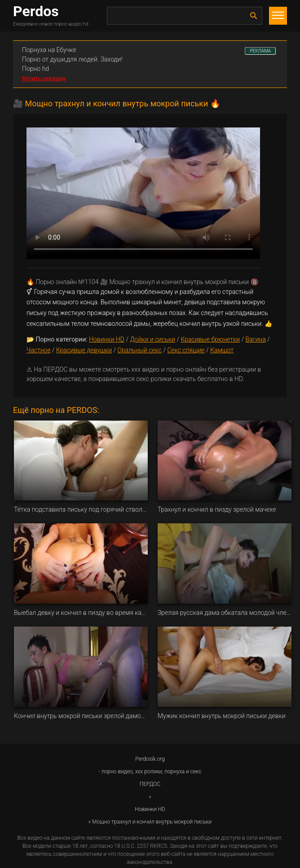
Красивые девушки (84, 350)
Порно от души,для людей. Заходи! (72, 59)
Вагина (255, 339)
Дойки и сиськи (152, 339)
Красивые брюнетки (210, 339)
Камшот (222, 350)
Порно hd (35, 69)
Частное (39, 350)
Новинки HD (107, 339)
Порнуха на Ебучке (49, 50)
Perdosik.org (150, 759)
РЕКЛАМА (260, 51)
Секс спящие (186, 350)
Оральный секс (139, 350)
